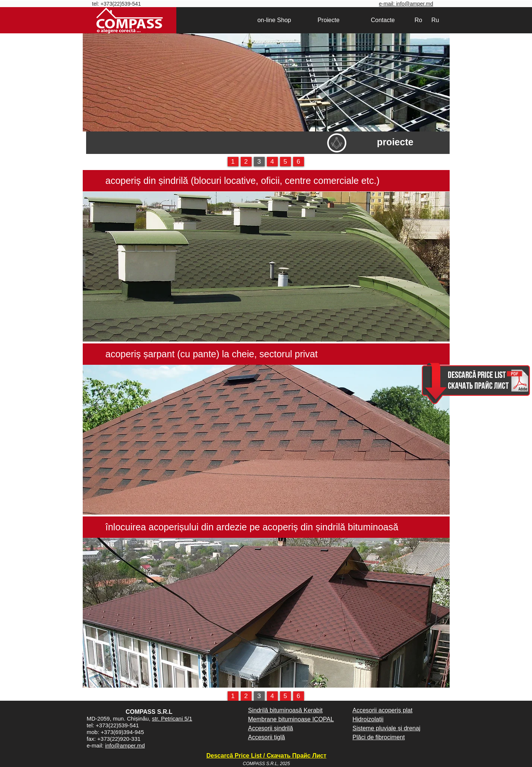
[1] (233, 162)
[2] (246, 162)
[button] (266, 267)
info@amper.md (125, 745)
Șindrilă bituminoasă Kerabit (285, 710)
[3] (259, 162)
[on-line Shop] (274, 20)
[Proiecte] (329, 20)
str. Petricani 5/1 (172, 719)
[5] (285, 162)
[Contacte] (383, 20)
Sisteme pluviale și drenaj (387, 728)
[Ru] (435, 20)
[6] (299, 162)
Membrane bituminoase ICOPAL (291, 719)
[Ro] (419, 20)
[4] (272, 162)
